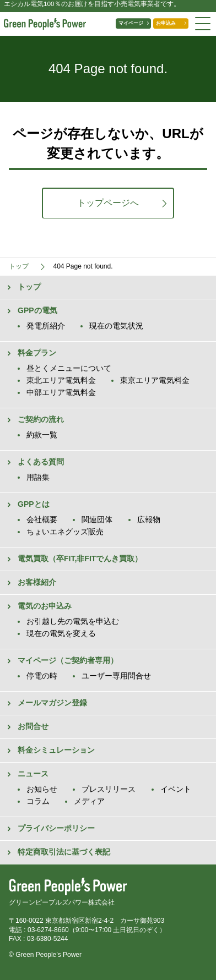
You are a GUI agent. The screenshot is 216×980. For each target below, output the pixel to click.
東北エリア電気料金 (61, 380)
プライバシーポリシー (56, 828)
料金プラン (37, 353)
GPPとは (34, 504)
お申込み (161, 24)
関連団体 (97, 519)
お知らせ (42, 789)
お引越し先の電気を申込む (73, 621)
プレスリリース (109, 789)
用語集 (38, 477)
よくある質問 (41, 462)
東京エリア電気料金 (155, 380)
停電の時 (42, 676)
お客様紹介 (37, 582)
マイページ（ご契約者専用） (68, 660)
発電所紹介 (46, 326)
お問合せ (33, 726)
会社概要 (42, 519)
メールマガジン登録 (52, 703)
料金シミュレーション (56, 750)
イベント (176, 789)
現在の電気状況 (116, 326)
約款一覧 (42, 435)
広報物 (149, 519)
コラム (38, 801)
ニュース (33, 774)
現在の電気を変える (61, 633)
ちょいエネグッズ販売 (65, 532)
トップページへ (108, 203)
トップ (29, 287)
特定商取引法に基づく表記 (64, 852)
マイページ (118, 24)
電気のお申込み (45, 606)
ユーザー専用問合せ (116, 676)
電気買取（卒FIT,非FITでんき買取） (80, 559)
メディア (89, 801)
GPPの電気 (37, 310)
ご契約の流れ (41, 419)
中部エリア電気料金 (61, 392)
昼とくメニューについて (69, 368)
